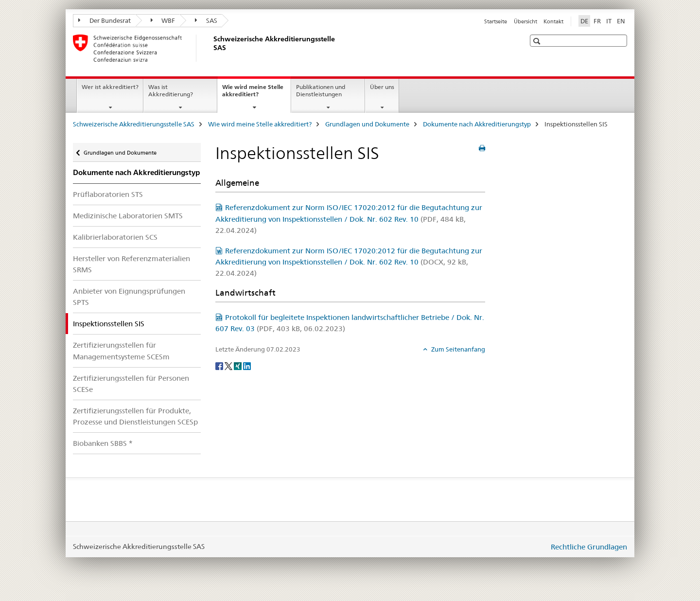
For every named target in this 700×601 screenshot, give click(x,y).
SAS (206, 20)
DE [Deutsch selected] (584, 21)
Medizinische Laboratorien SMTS (128, 216)
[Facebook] (220, 365)
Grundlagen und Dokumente (367, 124)
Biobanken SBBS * (103, 443)
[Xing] (238, 365)
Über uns (382, 87)
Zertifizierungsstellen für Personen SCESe (131, 384)
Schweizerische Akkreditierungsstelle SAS (134, 124)
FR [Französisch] (597, 21)
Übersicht (525, 21)
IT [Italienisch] (609, 21)
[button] (538, 41)
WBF (163, 20)
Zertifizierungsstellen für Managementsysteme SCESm (121, 351)
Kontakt (553, 21)
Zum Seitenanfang (457, 349)
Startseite (496, 21)
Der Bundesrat (105, 20)
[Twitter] (229, 365)
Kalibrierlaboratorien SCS (115, 237)
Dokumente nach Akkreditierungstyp (477, 124)
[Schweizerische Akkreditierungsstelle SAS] (211, 48)
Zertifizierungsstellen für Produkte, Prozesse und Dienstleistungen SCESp (135, 416)
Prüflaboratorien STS (108, 194)
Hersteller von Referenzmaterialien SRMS (131, 264)
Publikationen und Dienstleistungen (321, 90)
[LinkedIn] (247, 365)
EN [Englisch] (621, 21)
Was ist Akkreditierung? (171, 90)
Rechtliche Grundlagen (589, 547)
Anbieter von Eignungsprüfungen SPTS (129, 297)
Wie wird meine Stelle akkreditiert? (253, 94)
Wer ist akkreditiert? (110, 87)
